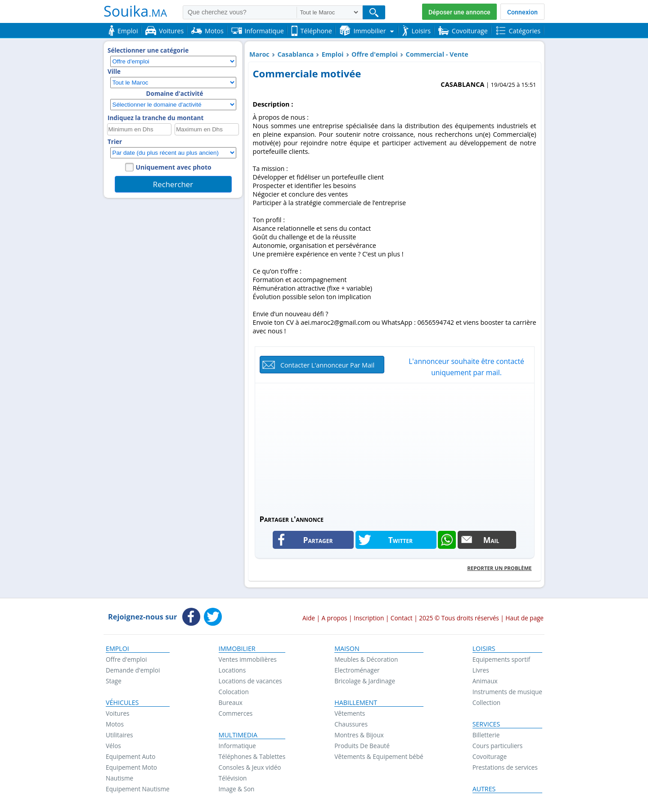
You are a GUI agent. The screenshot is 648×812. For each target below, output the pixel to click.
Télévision (233, 778)
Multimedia (238, 735)
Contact (402, 618)
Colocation (234, 692)
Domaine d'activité (175, 94)
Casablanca (295, 54)
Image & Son (237, 789)
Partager (318, 540)
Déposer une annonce (459, 12)
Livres (481, 670)
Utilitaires (119, 735)
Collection (487, 702)
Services (486, 724)
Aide (309, 618)
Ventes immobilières (248, 659)
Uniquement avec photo (174, 167)
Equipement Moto (131, 767)
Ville (114, 72)
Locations (232, 670)
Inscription (369, 618)
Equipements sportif (501, 659)
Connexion (522, 12)
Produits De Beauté (362, 746)
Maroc (259, 54)
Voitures (118, 713)
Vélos (113, 746)
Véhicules (122, 703)
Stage (114, 681)
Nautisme (119, 778)
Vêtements (350, 713)
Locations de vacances (250, 681)
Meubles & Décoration (366, 659)
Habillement (356, 703)
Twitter (400, 540)
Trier (115, 142)
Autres (484, 789)
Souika (135, 11)
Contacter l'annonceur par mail (327, 365)
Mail (491, 540)
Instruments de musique (507, 692)
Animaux (485, 681)
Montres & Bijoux (359, 735)
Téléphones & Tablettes (252, 756)
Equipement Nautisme (138, 789)
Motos (115, 724)
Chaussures (351, 724)
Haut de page (524, 618)
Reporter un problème (499, 568)
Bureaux (231, 702)
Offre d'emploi (375, 54)
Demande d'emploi (133, 670)
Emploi (333, 54)
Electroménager (357, 670)
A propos (334, 618)
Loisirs (484, 649)
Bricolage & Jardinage (365, 681)
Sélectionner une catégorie (148, 50)
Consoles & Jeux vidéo (250, 767)
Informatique (237, 746)
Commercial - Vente (437, 54)
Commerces (236, 713)
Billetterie (486, 735)
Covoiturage (490, 756)
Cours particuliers (498, 746)
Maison (347, 649)
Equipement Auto (130, 756)
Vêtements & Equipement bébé (379, 756)
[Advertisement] (395, 449)
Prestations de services (505, 767)
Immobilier (237, 649)
